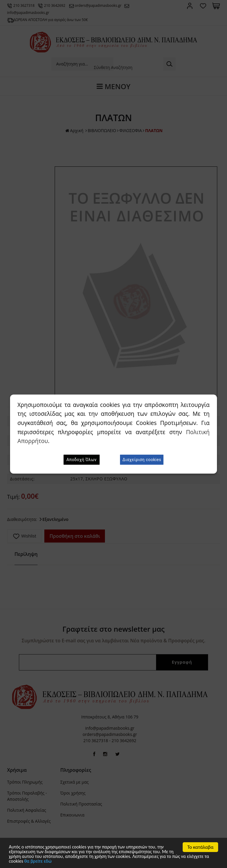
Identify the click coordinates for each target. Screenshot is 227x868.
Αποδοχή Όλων (82, 460)
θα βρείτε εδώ (65, 861)
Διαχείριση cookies (142, 460)
